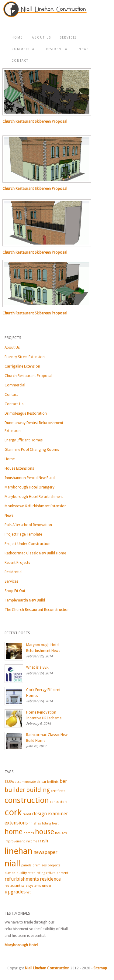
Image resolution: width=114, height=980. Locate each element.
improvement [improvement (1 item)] (15, 841)
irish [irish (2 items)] (43, 841)
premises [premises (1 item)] (40, 865)
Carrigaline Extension (22, 366)
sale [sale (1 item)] (24, 886)
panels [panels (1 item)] (26, 865)
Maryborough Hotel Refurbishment (34, 497)
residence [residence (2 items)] (50, 879)
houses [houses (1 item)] (61, 833)
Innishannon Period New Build (30, 478)
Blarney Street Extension (25, 357)
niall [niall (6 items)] (12, 863)
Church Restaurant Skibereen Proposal (35, 122)
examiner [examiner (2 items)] (58, 814)
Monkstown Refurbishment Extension (36, 506)
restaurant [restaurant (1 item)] (12, 886)
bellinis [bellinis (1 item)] (53, 782)
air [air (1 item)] (39, 782)
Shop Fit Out (15, 591)
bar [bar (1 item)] (44, 782)
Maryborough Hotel (21, 945)
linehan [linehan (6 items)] (19, 851)
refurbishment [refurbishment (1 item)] (57, 873)
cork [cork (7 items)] (13, 812)
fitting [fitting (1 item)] (47, 823)
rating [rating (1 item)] (41, 873)
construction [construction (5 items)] (27, 800)
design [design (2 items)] (40, 814)
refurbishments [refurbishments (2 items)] (22, 879)
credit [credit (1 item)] (27, 814)
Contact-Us (14, 404)
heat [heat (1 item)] (55, 823)
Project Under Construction (28, 544)
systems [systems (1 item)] (35, 886)
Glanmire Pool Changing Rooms (32, 450)
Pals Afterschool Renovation (28, 525)
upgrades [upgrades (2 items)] (15, 892)
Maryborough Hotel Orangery (29, 487)
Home (17, 38)
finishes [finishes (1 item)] (35, 823)
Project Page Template (23, 534)
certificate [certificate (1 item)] (58, 791)
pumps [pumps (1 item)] (10, 873)
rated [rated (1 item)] (32, 873)
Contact (20, 61)
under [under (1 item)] (47, 886)
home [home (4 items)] (14, 832)
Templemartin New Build (25, 600)
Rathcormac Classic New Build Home (35, 553)
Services (69, 38)
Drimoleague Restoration (26, 413)
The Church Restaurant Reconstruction (37, 610)
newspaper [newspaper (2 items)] (45, 852)
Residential (58, 49)
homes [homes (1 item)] (29, 833)
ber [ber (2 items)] (63, 781)
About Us (41, 38)
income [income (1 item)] (31, 841)
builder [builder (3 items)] (15, 790)
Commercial (24, 49)
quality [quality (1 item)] (22, 873)
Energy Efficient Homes (24, 440)
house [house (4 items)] (45, 832)
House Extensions (19, 468)
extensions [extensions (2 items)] (16, 823)
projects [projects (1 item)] (54, 865)
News (84, 49)
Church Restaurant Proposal (28, 376)
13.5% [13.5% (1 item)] (9, 782)
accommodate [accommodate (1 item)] (25, 782)
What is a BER (37, 667)
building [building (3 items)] (38, 790)
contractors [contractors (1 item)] (59, 802)
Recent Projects (17, 563)
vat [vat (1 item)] (29, 892)
